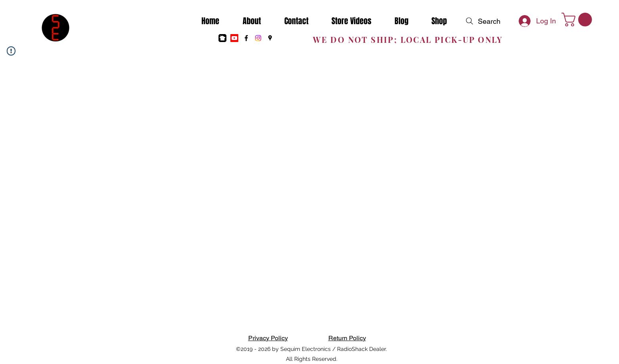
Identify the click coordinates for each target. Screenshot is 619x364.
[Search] (482, 21)
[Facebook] (246, 38)
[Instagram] (258, 38)
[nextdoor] (222, 38)
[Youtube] (234, 38)
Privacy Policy (268, 338)
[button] (578, 20)
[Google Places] (270, 38)
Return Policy (347, 338)
